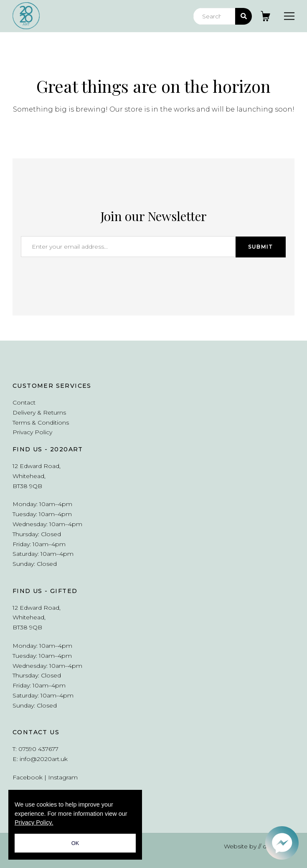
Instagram (63, 777)
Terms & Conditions (41, 423)
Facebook (28, 777)
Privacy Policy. (34, 822)
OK (75, 843)
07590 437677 (38, 749)
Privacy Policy (32, 432)
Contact (24, 402)
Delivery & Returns (39, 412)
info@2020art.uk (44, 759)
